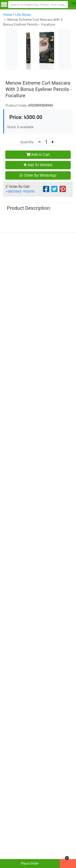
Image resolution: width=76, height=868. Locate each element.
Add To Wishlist (38, 165)
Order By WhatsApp (38, 175)
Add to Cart (38, 155)
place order (30, 863)
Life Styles (23, 15)
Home (8, 15)
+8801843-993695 (20, 192)
